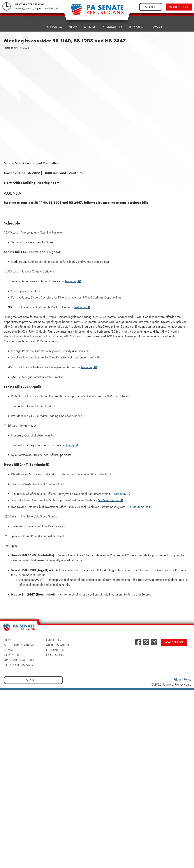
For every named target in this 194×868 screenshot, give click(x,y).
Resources (138, 27)
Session (90, 27)
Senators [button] (54, 27)
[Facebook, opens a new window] (138, 642)
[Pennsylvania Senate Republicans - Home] (97, 12)
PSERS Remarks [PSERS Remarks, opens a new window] (140, 507)
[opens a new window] (187, 75)
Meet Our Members (19, 645)
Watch (158, 27)
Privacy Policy (182, 679)
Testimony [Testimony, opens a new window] (73, 281)
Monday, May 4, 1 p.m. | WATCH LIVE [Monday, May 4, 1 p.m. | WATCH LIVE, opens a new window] (37, 8)
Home (36, 27)
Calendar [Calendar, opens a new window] (54, 640)
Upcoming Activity (19, 660)
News (73, 27)
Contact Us (55, 655)
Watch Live (179, 7)
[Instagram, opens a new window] (154, 642)
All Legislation (58, 645)
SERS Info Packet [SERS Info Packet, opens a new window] (111, 500)
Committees (113, 27)
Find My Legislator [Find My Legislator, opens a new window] (18, 665)
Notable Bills (56, 650)
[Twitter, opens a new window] (146, 642)
